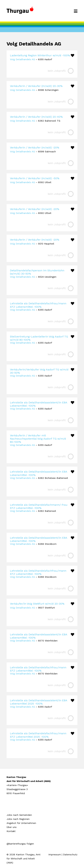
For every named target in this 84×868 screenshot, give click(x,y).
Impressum (55, 854)
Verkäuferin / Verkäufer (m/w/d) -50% (35, 178)
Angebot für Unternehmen (21, 823)
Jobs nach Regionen (18, 819)
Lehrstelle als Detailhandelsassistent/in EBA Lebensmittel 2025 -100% (39, 702)
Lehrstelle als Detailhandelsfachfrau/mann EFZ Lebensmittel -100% (38, 305)
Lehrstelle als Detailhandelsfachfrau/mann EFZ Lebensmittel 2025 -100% (38, 735)
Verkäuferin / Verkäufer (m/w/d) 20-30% (36, 86)
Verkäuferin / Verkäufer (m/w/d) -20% (35, 148)
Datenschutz (70, 854)
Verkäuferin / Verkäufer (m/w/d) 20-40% (36, 117)
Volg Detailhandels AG (22, 59)
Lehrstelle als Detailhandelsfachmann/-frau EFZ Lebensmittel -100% (39, 506)
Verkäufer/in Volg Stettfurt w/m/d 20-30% (37, 604)
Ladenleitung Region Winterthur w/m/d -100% (40, 55)
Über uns (12, 827)
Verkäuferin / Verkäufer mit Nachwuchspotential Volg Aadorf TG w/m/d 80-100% (38, 439)
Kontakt (11, 831)
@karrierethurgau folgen (20, 844)
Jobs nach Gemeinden (19, 815)
